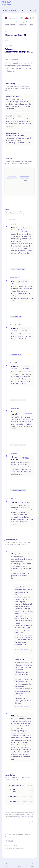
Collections (8, 834)
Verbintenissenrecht (11, 22)
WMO (31, 25)
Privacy (6, 845)
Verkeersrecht (22, 25)
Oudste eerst (11, 219)
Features (27, 834)
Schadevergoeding (10, 25)
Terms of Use (14, 845)
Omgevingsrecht (23, 22)
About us (7, 837)
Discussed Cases (18, 834)
